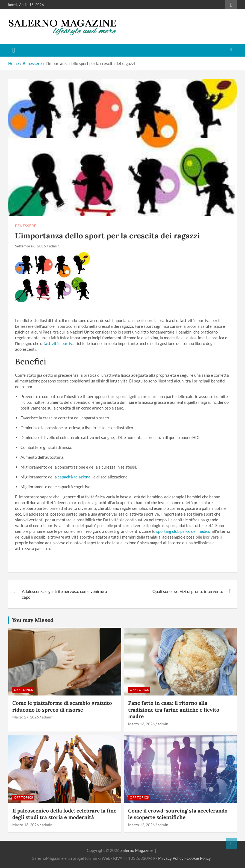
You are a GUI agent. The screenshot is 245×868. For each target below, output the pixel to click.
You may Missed (33, 620)
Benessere (26, 226)
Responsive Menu (231, 5)
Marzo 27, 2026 (26, 717)
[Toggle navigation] (14, 50)
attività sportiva (60, 343)
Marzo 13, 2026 (141, 724)
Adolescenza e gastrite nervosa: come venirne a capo (64, 594)
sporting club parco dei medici (183, 531)
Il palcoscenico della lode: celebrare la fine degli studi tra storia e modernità (64, 814)
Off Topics (23, 690)
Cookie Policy (199, 858)
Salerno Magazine (137, 850)
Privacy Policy (171, 858)
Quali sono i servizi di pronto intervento (188, 591)
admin (54, 246)
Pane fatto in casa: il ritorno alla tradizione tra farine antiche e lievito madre (174, 710)
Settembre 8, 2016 (30, 246)
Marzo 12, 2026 (141, 825)
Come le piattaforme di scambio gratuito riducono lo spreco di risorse (62, 706)
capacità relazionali (75, 477)
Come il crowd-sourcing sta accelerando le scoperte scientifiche (178, 814)
